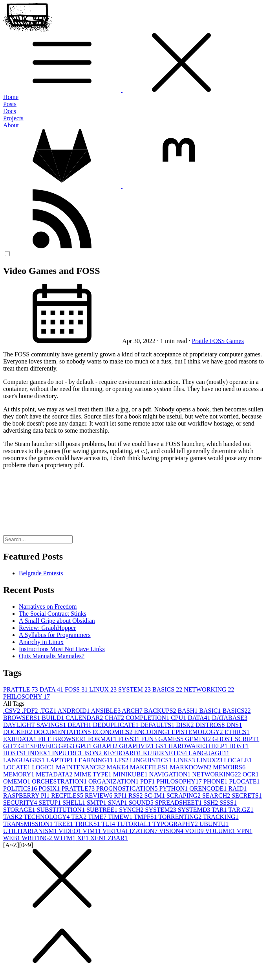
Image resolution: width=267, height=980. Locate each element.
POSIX (50, 788)
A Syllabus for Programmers (55, 635)
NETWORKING (209, 689)
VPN (245, 831)
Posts (10, 104)
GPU (84, 746)
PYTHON (174, 788)
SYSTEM (135, 689)
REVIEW (99, 796)
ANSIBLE (107, 711)
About (11, 125)
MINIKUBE (131, 774)
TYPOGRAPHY (176, 824)
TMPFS (146, 817)
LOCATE (17, 767)
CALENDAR (85, 718)
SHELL (75, 803)
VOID (195, 831)
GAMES (172, 739)
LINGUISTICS (152, 760)
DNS (234, 725)
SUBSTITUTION (62, 810)
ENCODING (153, 732)
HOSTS (16, 753)
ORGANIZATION (114, 781)
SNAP (118, 803)
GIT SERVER (38, 746)
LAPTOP (60, 760)
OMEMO (17, 781)
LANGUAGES (25, 760)
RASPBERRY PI (27, 796)
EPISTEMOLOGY (198, 732)
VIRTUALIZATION (131, 831)
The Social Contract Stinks (53, 614)
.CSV (12, 711)
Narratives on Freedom (48, 607)
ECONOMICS (113, 732)
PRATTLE (21, 689)
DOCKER (18, 732)
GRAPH (106, 746)
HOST (239, 746)
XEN (99, 838)
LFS (122, 760)
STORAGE (20, 810)
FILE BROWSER (63, 739)
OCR (251, 774)
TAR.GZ (241, 810)
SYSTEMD (195, 810)
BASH (189, 711)
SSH (211, 803)
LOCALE (238, 760)
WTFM (65, 838)
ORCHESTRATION (60, 781)
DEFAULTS (158, 725)
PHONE (216, 781)
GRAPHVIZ (137, 746)
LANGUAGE (209, 753)
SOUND (142, 803)
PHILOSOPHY (27, 696)
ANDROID (74, 711)
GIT (11, 746)
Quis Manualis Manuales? (52, 656)
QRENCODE (209, 788)
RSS (136, 796)
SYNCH (132, 810)
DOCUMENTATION (63, 732)
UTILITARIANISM (31, 831)
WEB (12, 838)
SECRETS (247, 796)
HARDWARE (189, 746)
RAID (237, 788)
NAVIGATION (171, 774)
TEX (80, 817)
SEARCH (217, 796)
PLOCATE (244, 781)
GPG (67, 746)
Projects (13, 118)
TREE (64, 824)
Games (235, 341)
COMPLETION (148, 718)
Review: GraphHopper (47, 628)
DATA (52, 689)
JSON (93, 753)
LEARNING (94, 760)
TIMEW (121, 817)
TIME (98, 817)
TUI (109, 824)
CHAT (115, 718)
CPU (179, 718)
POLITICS (21, 788)
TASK (13, 817)
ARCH (133, 711)
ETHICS (237, 732)
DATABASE (230, 718)
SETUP (50, 803)
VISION (172, 831)
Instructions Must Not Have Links (62, 649)
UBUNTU (214, 824)
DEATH (80, 725)
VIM (93, 831)
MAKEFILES (150, 767)
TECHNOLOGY (47, 817)
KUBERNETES (166, 753)
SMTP (97, 803)
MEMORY (19, 774)
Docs (10, 111)
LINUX (104, 689)
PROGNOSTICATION (128, 788)
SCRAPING (184, 796)
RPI (121, 796)
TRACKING (221, 817)
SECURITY (21, 803)
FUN (150, 739)
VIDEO (70, 831)
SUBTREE (103, 810)
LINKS (185, 760)
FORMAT (103, 739)
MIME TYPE (94, 774)
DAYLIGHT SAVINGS (35, 725)
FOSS (218, 341)
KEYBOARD (123, 753)
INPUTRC (68, 753)
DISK (186, 725)
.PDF (30, 711)
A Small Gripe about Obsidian (57, 621)
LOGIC (44, 767)
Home (11, 97)
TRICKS (88, 824)
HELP (219, 746)
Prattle (201, 341)
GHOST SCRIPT (236, 739)
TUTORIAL (134, 824)
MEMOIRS (229, 767)
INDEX (40, 753)
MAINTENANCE (81, 767)
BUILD (54, 718)
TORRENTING (181, 817)
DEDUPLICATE (117, 725)
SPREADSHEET (179, 803)
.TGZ (48, 711)
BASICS (168, 689)
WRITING (37, 838)
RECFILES (68, 796)
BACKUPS (161, 711)
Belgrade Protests (41, 573)
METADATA (55, 774)
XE (83, 838)
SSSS (228, 803)
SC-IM (155, 796)
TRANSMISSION (29, 824)
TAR (220, 810)
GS (162, 746)
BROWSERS (22, 718)
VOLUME (221, 831)
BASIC (211, 711)
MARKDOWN (191, 767)
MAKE (118, 767)
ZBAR (118, 838)
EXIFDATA (21, 739)
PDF (148, 781)
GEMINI (199, 739)
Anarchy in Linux (41, 642)
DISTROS (211, 725)
